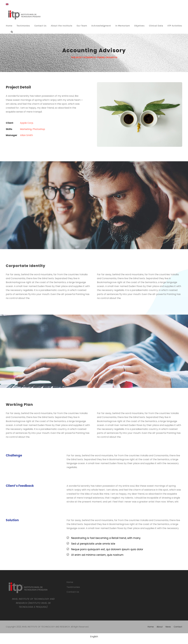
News (168, 627)
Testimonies (23, 26)
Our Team (82, 26)
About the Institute (62, 26)
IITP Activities (175, 26)
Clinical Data (156, 26)
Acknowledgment (101, 26)
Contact (178, 627)
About (160, 627)
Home (9, 26)
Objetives (139, 26)
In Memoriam (123, 26)
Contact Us (40, 26)
